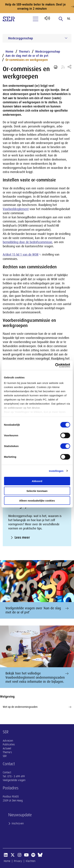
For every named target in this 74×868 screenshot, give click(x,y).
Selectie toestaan (37, 491)
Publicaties (9, 745)
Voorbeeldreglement (16, 209)
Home (9, 52)
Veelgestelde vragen (14, 780)
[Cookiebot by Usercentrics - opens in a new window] (55, 365)
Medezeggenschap (48, 52)
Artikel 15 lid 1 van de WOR (21, 255)
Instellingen (56, 471)
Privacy (18, 861)
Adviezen (8, 741)
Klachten (31, 861)
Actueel (7, 748)
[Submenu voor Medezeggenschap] (66, 38)
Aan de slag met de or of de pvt (27, 56)
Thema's (24, 52)
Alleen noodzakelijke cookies (37, 501)
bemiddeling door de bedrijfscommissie (27, 242)
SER (5, 756)
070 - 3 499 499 (16, 776)
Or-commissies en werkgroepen (27, 60)
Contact (7, 772)
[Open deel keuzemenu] (69, 67)
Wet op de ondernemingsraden (37, 707)
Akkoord (37, 481)
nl (69, 19)
